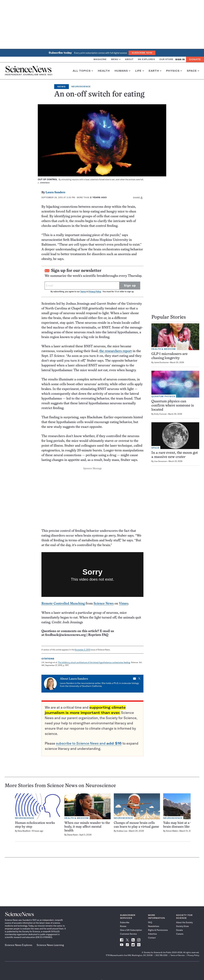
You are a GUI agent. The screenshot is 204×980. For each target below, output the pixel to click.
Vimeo (124, 604)
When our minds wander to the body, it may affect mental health (87, 827)
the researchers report (116, 351)
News (62, 87)
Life (140, 71)
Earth (155, 71)
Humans (122, 71)
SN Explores (146, 59)
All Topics (83, 71)
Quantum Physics (163, 396)
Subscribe (125, 922)
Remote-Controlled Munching (63, 604)
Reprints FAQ (98, 635)
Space (193, 71)
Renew (123, 926)
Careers (180, 934)
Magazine (100, 59)
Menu (116, 59)
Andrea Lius (122, 831)
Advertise (152, 934)
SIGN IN (180, 59)
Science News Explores (18, 945)
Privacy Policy (95, 292)
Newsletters (154, 926)
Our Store (166, 59)
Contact (152, 938)
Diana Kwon (72, 835)
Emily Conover (160, 414)
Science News (104, 604)
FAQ (150, 922)
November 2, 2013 (82, 650)
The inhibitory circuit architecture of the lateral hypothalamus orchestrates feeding (94, 662)
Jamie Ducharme (161, 362)
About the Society (184, 922)
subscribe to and (89, 743)
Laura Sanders (55, 193)
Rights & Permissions (158, 930)
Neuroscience (81, 87)
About (129, 59)
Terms (83, 292)
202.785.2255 (161, 955)
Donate (195, 59)
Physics (174, 71)
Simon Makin (172, 831)
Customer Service (128, 934)
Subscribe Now (142, 53)
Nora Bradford (24, 831)
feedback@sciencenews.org (65, 635)
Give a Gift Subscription (131, 930)
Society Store (182, 926)
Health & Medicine (164, 349)
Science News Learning (50, 945)
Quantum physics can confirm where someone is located (173, 406)
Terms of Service (177, 955)
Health (104, 71)
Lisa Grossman (161, 461)
